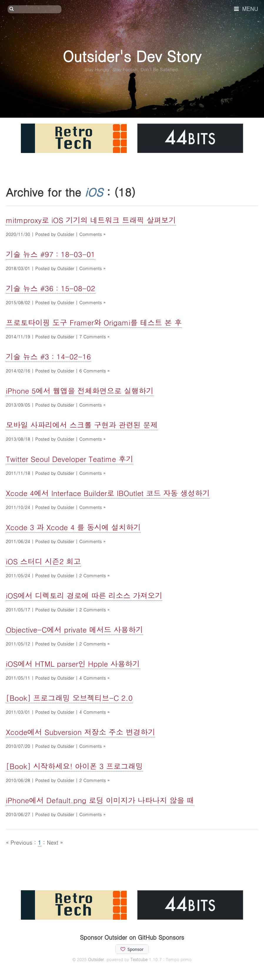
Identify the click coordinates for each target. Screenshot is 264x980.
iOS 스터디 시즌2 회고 (43, 561)
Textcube (139, 959)
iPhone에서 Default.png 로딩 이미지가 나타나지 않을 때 (100, 800)
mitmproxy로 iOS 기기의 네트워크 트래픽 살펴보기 (91, 220)
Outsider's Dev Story (132, 56)
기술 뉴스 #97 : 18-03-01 (51, 254)
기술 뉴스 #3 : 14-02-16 (48, 356)
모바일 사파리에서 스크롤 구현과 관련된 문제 (82, 425)
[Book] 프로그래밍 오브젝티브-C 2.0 (69, 698)
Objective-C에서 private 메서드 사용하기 (75, 629)
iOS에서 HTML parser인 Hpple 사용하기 (73, 664)
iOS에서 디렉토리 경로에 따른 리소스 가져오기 (84, 595)
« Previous (20, 842)
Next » (55, 842)
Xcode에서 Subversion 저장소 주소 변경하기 (81, 732)
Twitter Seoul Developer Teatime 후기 (70, 459)
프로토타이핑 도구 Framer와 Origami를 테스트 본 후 (94, 322)
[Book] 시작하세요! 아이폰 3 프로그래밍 (74, 766)
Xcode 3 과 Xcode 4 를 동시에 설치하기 (73, 527)
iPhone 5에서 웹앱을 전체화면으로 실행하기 (80, 391)
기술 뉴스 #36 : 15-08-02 (51, 288)
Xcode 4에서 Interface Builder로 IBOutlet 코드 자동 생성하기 (108, 493)
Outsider (96, 959)
